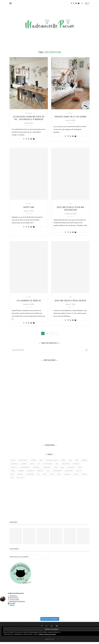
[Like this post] (24, 139)
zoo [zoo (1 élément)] (30, 480)
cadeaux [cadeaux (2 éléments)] (14, 465)
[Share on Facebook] (26, 139)
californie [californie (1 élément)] (24, 465)
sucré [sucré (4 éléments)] (63, 476)
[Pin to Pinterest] (31, 139)
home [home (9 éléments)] (68, 468)
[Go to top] (50, 641)
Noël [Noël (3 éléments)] (59, 472)
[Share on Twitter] (29, 139)
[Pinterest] (76, 3)
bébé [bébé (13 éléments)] (81, 461)
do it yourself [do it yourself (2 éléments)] (59, 465)
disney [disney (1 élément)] (43, 465)
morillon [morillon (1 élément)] (50, 472)
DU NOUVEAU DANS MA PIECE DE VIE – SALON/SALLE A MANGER (29, 118)
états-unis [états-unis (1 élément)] (39, 480)
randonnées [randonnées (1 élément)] (81, 472)
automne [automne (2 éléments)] (34, 461)
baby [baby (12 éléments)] (42, 461)
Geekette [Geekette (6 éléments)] (24, 468)
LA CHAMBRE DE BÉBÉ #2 (29, 301)
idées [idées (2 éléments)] (75, 468)
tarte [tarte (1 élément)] (70, 476)
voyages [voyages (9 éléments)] (22, 480)
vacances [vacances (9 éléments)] (79, 476)
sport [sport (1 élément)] (55, 476)
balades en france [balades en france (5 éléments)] (54, 461)
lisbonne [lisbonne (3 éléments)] (30, 472)
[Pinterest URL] (16, 538)
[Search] (82, 3)
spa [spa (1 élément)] (49, 476)
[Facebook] (71, 3)
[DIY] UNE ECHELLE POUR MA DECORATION (70, 209)
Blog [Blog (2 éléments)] (74, 461)
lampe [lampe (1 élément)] (13, 472)
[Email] (79, 3)
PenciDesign (67, 636)
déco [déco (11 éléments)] (69, 465)
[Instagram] (74, 3)
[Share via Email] (34, 139)
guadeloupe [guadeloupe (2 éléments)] (58, 468)
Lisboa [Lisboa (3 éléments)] (21, 472)
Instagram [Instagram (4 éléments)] (84, 468)
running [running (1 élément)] (30, 476)
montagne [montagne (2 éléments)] (40, 472)
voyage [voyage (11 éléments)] (13, 480)
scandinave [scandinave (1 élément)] (40, 476)
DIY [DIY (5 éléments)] (50, 465)
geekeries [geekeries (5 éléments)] (14, 468)
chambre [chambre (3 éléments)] (34, 465)
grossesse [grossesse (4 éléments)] (47, 468)
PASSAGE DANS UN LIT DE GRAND (70, 117)
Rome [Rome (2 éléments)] (22, 476)
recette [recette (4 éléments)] (14, 476)
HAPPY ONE (29, 207)
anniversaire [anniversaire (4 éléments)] (23, 461)
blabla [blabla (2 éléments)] (66, 461)
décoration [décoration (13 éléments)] (79, 465)
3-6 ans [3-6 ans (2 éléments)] (13, 461)
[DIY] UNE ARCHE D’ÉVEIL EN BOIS (70, 301)
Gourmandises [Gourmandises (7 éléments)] (35, 468)
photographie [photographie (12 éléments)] (69, 472)
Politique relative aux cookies (47, 634)
